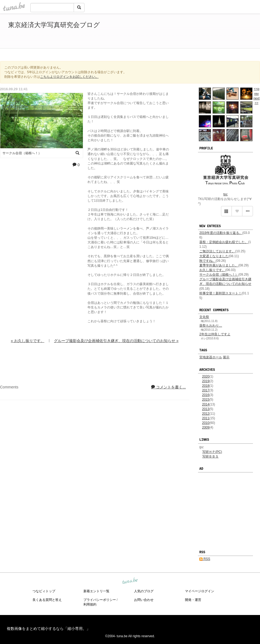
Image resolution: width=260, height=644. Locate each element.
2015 (206, 400)
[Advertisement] (190, 32)
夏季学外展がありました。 (219, 265)
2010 (206, 423)
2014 (206, 404)
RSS (205, 559)
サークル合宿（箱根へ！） (219, 275)
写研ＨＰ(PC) (212, 452)
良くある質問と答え (47, 600)
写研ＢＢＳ (210, 456)
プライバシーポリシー (100, 600)
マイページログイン (200, 591)
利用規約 (90, 604)
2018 (206, 386)
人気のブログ (144, 591)
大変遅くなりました (214, 256)
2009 (206, 427)
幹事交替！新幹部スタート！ (220, 293)
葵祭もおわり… (211, 326)
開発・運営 (193, 600)
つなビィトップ (44, 591)
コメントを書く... (168, 387)
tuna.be (130, 581)
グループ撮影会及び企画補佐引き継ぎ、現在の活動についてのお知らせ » (116, 341)
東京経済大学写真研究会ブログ (54, 25)
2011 (206, 418)
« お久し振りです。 (28, 341)
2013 (206, 409)
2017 (206, 390)
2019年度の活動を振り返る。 (221, 233)
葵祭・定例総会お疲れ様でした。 (224, 242)
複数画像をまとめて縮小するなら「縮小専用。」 (48, 629)
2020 (206, 376)
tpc (225, 194)
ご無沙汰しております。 (217, 251)
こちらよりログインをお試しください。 (69, 77)
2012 (206, 414)
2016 (206, 395)
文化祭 (204, 317)
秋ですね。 (207, 261)
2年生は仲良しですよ (215, 334)
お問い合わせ (144, 600)
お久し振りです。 (212, 270)
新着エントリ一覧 (96, 591)
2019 (206, 381)
